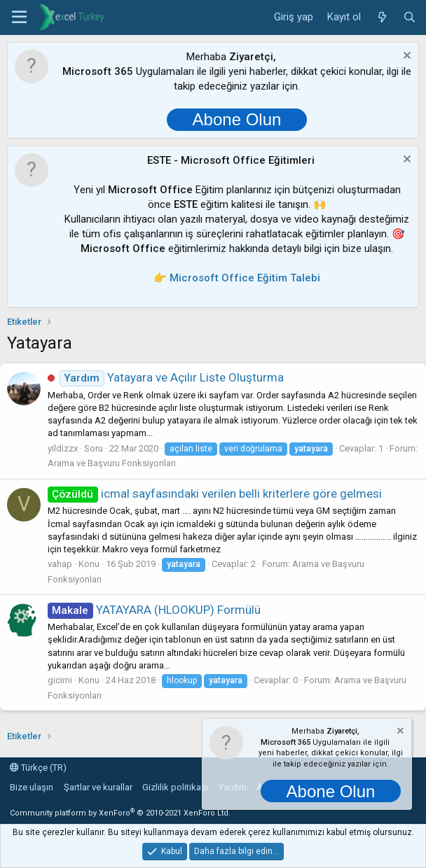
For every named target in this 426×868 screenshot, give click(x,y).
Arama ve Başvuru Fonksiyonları (112, 463)
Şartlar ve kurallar (98, 787)
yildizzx (63, 448)
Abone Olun (237, 119)
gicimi (60, 680)
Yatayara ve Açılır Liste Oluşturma (172, 377)
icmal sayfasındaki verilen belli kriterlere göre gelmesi (215, 493)
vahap (60, 564)
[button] (19, 17)
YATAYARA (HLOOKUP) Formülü (154, 610)
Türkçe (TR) (38, 768)
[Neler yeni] (382, 17)
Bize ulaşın (32, 787)
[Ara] (410, 17)
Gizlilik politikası (175, 787)
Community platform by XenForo (120, 813)
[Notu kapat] (405, 57)
